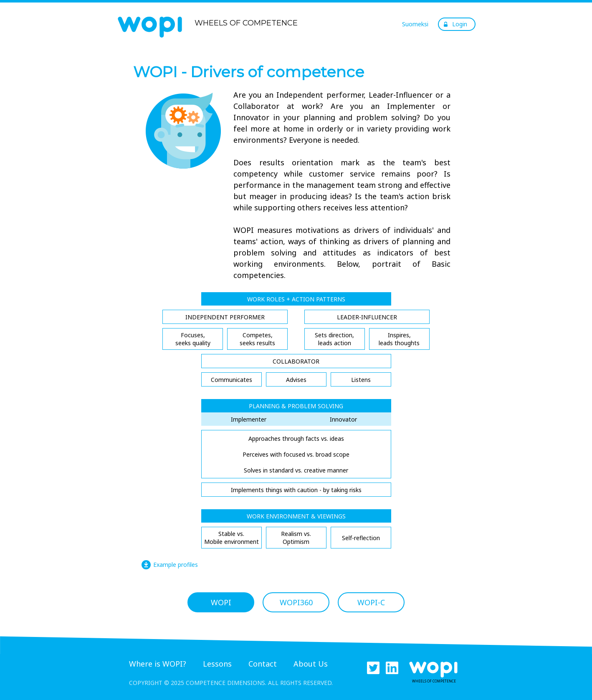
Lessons (217, 664)
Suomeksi (415, 24)
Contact (263, 664)
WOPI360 (296, 602)
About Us (311, 664)
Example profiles (176, 565)
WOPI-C (371, 602)
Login (460, 24)
